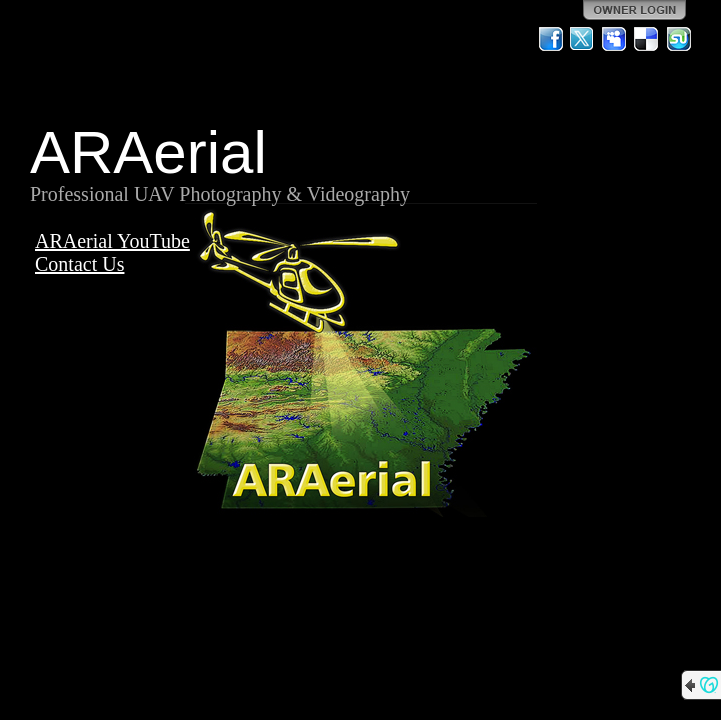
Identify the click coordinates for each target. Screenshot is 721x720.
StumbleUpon (679, 39)
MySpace (615, 39)
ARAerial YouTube (112, 241)
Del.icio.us (647, 39)
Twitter (583, 39)
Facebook (551, 39)
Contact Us (79, 264)
